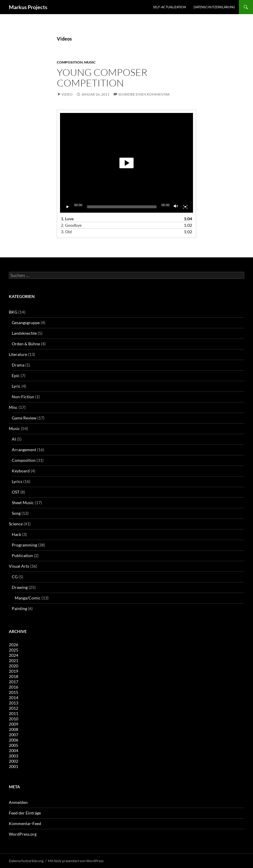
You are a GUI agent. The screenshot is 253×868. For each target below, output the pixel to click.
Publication (22, 555)
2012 (14, 708)
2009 (14, 724)
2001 (14, 766)
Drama (18, 365)
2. (71, 225)
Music (90, 62)
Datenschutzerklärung (214, 7)
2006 (14, 740)
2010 (14, 719)
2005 (14, 745)
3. (66, 232)
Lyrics (17, 481)
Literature (18, 354)
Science (16, 524)
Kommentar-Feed (25, 823)
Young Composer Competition (102, 78)
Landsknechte (24, 333)
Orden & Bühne (26, 344)
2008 (14, 729)
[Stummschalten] (176, 207)
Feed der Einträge (25, 813)
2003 (14, 756)
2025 (14, 650)
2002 (14, 761)
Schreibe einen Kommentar (144, 94)
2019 (14, 671)
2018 (14, 676)
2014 (14, 698)
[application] (126, 163)
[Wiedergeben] (68, 207)
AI (14, 439)
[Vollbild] (185, 207)
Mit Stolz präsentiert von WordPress (76, 861)
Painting (19, 608)
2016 (14, 687)
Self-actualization (169, 7)
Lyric (16, 386)
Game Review (24, 418)
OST (16, 492)
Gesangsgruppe (26, 323)
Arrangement (24, 450)
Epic (16, 375)
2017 (14, 682)
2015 (14, 692)
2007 (14, 735)
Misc (13, 407)
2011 (14, 713)
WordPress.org (23, 834)
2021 (14, 660)
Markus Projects (28, 7)
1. (67, 219)
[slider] (122, 207)
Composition (70, 62)
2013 (14, 703)
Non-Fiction (23, 397)
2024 (14, 655)
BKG (13, 312)
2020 (14, 666)
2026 (14, 645)
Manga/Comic (28, 598)
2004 (14, 750)
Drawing (20, 587)
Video (67, 94)
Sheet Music (23, 503)
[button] (126, 163)
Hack (16, 534)
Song (16, 513)
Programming (24, 545)
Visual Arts (19, 566)
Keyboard (21, 471)
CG (15, 577)
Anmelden (18, 802)
